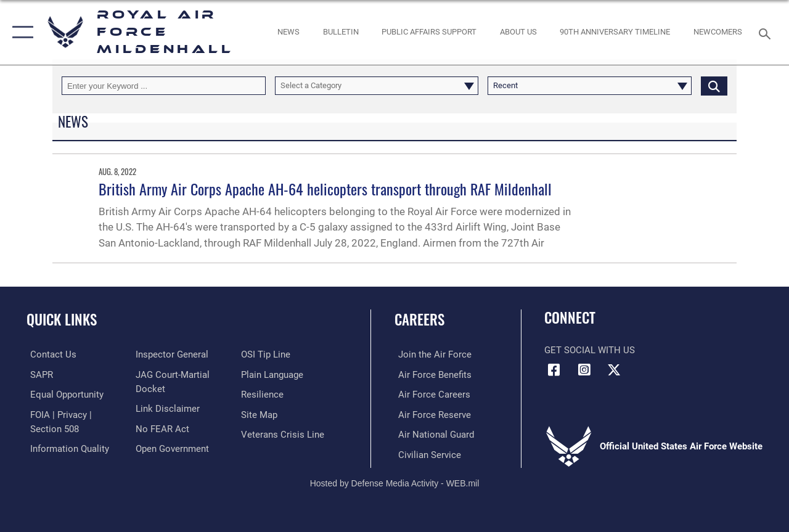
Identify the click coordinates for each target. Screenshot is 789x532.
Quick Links (62, 320)
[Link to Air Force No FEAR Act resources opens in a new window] (161, 428)
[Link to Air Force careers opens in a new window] (431, 394)
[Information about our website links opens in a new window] (166, 408)
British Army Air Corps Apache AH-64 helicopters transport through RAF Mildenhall (325, 189)
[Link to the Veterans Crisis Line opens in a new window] (284, 433)
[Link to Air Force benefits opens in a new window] (431, 374)
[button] (20, 32)
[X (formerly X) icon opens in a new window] (614, 370)
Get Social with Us (590, 350)
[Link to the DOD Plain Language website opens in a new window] (273, 374)
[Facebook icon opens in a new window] (554, 370)
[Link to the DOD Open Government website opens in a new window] (171, 448)
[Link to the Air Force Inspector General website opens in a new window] (171, 354)
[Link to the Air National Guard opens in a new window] (432, 433)
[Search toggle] (767, 32)
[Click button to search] (714, 86)
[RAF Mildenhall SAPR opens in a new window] (38, 374)
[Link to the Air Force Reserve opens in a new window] (431, 414)
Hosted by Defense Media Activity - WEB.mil (395, 481)
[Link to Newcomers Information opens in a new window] (718, 32)
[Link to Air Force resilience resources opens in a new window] (264, 394)
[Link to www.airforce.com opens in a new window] (431, 354)
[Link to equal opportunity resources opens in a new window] (63, 394)
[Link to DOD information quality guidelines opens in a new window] (66, 448)
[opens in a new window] (429, 32)
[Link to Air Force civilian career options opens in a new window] (426, 453)
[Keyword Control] (164, 86)
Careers (419, 320)
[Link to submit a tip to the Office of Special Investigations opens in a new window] (267, 354)
